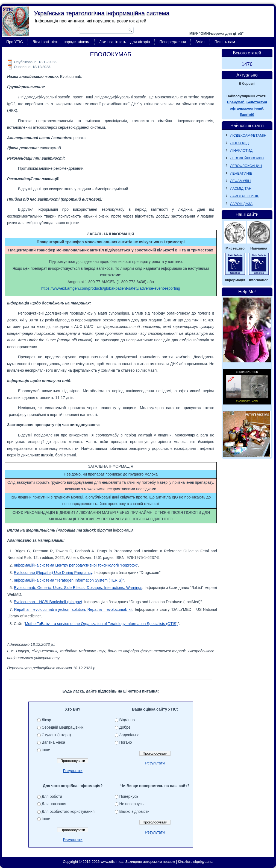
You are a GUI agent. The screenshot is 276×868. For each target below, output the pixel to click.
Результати (73, 771)
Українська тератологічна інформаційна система (102, 13)
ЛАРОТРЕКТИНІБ (245, 196)
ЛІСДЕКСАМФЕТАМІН (248, 135)
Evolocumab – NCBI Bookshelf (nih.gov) (48, 602)
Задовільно (130, 735)
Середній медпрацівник (63, 727)
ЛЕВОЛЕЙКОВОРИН (247, 158)
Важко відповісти (134, 811)
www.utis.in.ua (112, 862)
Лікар (46, 720)
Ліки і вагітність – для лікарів (125, 42)
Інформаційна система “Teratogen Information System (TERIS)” (69, 580)
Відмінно (127, 720)
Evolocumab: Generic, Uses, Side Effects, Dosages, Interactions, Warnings (78, 588)
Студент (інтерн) (56, 735)
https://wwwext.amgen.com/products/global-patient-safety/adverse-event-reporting (111, 288)
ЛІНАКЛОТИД (241, 150)
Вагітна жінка (54, 742)
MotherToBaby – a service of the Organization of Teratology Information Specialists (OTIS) (101, 624)
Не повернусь (132, 804)
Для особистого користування (68, 811)
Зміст (200, 42)
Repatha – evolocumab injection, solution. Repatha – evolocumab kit (73, 609)
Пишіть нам (225, 42)
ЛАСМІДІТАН (241, 188)
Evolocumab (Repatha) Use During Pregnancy (53, 573)
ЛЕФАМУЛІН (240, 181)
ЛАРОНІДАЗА (241, 204)
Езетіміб (247, 115)
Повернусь (129, 796)
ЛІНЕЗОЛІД (240, 143)
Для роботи (52, 796)
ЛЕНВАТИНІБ (241, 173)
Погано (126, 742)
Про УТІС (15, 42)
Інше (46, 750)
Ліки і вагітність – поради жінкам (61, 42)
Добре (125, 727)
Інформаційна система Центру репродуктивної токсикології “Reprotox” (76, 565)
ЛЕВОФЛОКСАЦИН (246, 166)
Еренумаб (236, 102)
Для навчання (54, 804)
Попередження (173, 42)
